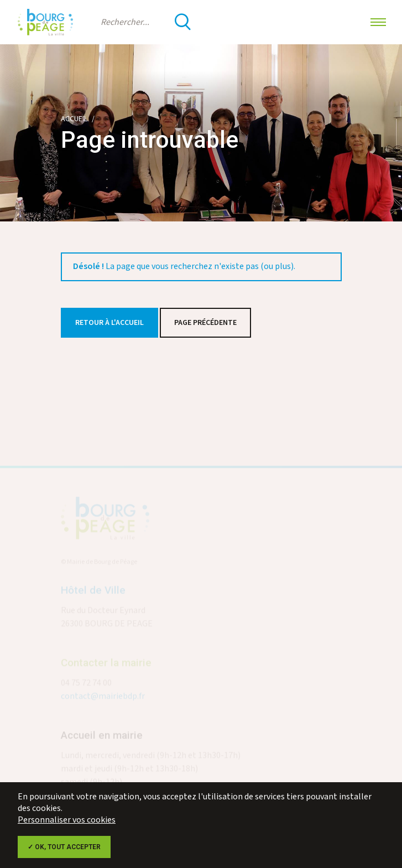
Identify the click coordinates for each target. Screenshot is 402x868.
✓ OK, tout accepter (64, 847)
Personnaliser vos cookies (67, 820)
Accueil (74, 119)
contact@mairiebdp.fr (103, 699)
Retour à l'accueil (109, 323)
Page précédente (205, 323)
